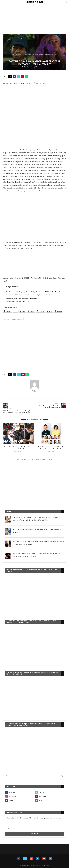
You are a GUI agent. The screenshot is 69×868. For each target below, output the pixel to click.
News (20, 55)
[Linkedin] (38, 858)
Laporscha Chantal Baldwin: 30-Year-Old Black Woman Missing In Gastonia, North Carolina (30, 295)
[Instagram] (19, 797)
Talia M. (26, 67)
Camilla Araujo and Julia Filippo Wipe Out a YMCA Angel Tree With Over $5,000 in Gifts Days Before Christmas (35, 292)
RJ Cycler (6, 319)
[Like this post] (11, 76)
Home (13, 55)
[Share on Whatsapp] (27, 76)
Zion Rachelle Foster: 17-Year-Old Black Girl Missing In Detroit (23, 298)
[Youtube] (19, 801)
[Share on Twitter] (19, 76)
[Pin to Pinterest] (23, 76)
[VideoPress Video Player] (34, 594)
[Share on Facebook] (15, 76)
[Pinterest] (50, 797)
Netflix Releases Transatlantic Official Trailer (18, 301)
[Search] (66, 2)
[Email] (50, 801)
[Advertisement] (34, 18)
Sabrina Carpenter (17, 319)
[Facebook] (19, 792)
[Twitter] (50, 792)
